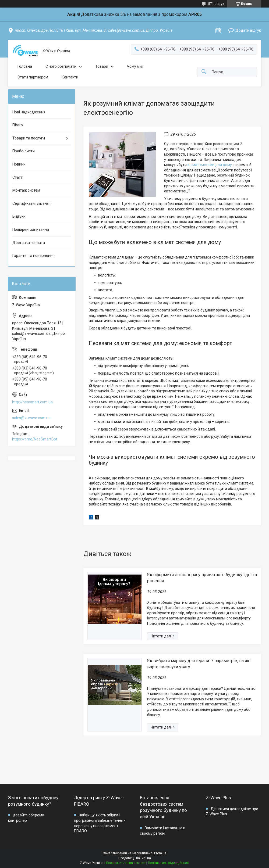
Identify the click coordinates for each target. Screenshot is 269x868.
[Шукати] (204, 72)
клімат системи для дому (210, 165)
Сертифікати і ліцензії (31, 203)
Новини (19, 164)
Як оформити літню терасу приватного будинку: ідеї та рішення (202, 578)
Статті (18, 177)
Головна (25, 66)
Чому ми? (135, 66)
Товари (102, 66)
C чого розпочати (61, 66)
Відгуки (19, 216)
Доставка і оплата (29, 243)
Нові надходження (29, 112)
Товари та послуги (29, 138)
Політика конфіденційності (169, 863)
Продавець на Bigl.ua (135, 858)
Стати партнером (33, 77)
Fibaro (18, 125)
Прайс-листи (24, 151)
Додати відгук (248, 30)
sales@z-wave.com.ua (31, 418)
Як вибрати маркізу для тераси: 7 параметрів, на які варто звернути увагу (199, 664)
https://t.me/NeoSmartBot (35, 439)
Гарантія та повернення (33, 256)
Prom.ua (160, 853)
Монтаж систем (26, 190)
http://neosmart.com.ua (32, 402)
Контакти (70, 77)
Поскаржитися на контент (126, 863)
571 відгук (216, 4)
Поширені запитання (31, 229)
